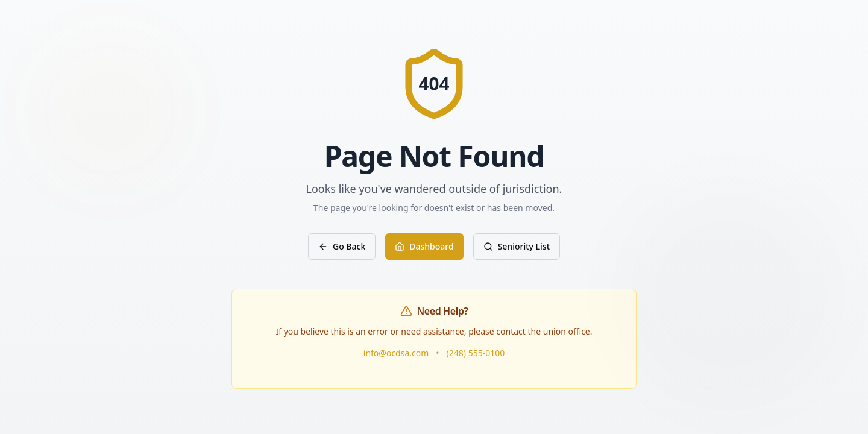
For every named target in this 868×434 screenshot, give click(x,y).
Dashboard (424, 246)
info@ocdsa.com (396, 353)
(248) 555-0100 (476, 353)
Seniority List (517, 246)
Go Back (342, 246)
